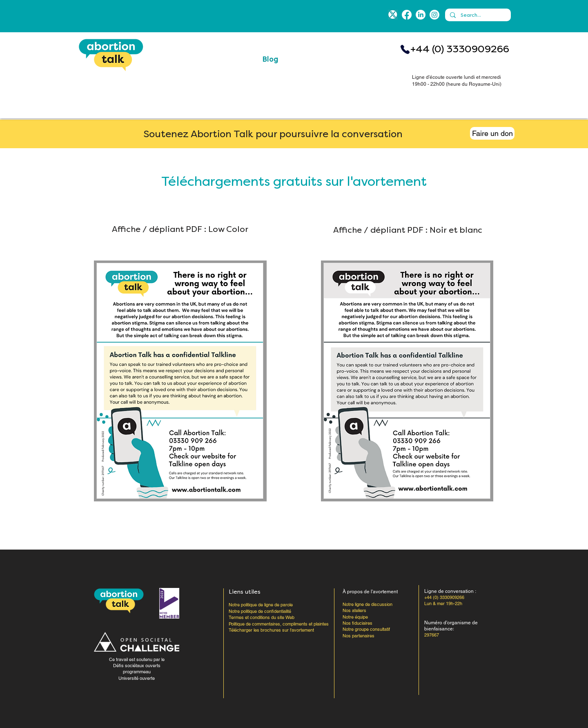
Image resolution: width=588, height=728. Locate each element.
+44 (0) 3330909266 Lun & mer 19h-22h (444, 600)
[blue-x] (393, 15)
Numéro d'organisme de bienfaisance (451, 626)
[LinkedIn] (421, 15)
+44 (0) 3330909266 (460, 49)
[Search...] (477, 15)
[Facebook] (407, 15)
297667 (432, 635)
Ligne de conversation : (450, 591)
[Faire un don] (492, 133)
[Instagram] (434, 15)
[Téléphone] (405, 49)
